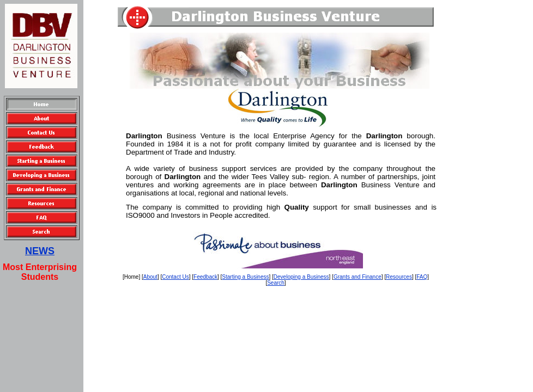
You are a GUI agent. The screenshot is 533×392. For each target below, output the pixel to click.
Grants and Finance (358, 277)
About (150, 277)
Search (276, 283)
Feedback (205, 277)
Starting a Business (245, 277)
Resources (399, 277)
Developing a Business (301, 277)
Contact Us (175, 277)
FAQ (422, 277)
